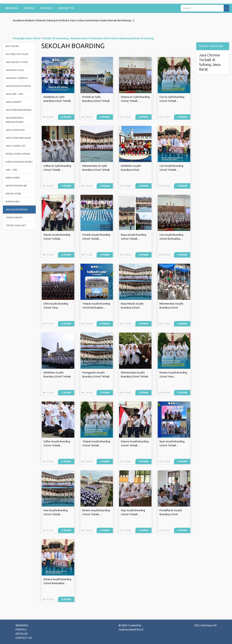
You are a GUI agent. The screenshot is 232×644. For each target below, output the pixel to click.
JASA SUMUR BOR (15, 130)
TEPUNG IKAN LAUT (16, 225)
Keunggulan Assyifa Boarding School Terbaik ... (96, 377)
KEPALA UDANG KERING (18, 154)
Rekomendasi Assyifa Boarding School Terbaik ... (135, 377)
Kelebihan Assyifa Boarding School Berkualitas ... (131, 170)
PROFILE (29, 8)
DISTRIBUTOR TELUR (17, 54)
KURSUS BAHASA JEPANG (19, 162)
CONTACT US (66, 8)
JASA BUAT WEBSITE (17, 78)
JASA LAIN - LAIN (14, 94)
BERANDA (12, 8)
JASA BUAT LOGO (15, 70)
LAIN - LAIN (11, 170)
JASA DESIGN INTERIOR (18, 86)
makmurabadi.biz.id (131, 629)
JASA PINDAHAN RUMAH (19, 110)
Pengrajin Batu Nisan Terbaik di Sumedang (41, 38)
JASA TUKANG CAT (16, 146)
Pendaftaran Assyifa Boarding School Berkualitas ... (171, 514)
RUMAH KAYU (13, 201)
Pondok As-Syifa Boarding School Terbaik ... (96, 101)
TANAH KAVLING (14, 217)
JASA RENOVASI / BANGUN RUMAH (15, 120)
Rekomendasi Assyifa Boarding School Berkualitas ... (171, 308)
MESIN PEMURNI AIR (16, 186)
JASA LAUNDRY (14, 102)
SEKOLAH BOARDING (17, 209)
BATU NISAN (12, 46)
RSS (197, 625)
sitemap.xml (209, 625)
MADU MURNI (13, 178)
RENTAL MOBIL (14, 194)
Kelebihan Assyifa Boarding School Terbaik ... (57, 377)
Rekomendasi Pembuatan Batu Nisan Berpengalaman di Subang (112, 38)
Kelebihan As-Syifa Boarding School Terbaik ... (57, 101)
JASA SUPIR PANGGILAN (18, 138)
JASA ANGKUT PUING (17, 62)
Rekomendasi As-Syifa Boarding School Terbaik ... (96, 170)
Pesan (66, 117)
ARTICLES (46, 8)
